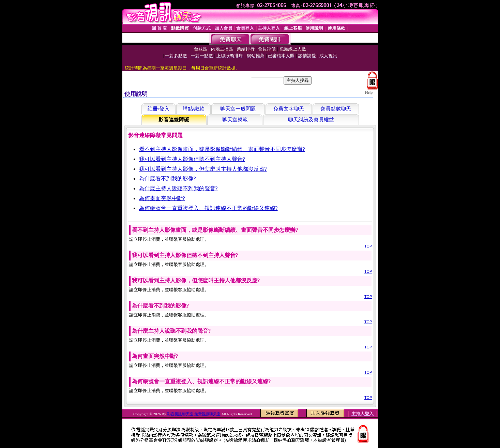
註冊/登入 (158, 109)
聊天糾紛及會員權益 (311, 120)
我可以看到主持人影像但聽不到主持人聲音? (192, 159)
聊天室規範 (235, 120)
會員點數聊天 (336, 109)
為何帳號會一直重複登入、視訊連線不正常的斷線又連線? (208, 208)
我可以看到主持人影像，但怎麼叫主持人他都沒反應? (203, 169)
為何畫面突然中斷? (162, 198)
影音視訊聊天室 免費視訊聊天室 (194, 414)
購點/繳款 (194, 109)
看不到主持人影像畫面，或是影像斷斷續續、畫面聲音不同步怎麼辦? (222, 149)
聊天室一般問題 (238, 109)
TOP (368, 246)
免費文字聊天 (289, 109)
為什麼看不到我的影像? (168, 178)
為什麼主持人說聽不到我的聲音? (178, 188)
